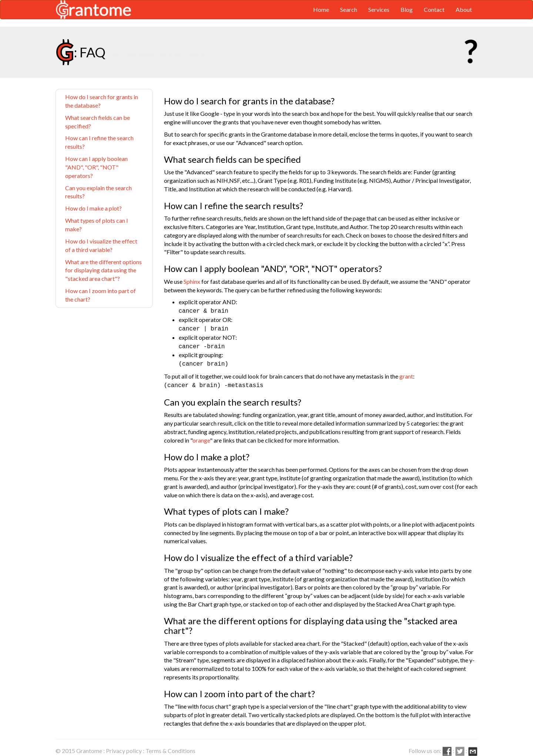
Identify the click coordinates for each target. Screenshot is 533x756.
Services (379, 9)
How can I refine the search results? (99, 142)
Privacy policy (124, 747)
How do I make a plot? (93, 208)
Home (321, 9)
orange (201, 436)
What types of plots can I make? (97, 225)
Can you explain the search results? (98, 192)
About (464, 9)
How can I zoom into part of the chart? (100, 295)
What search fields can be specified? (98, 122)
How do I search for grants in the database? (102, 101)
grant (406, 373)
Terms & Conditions (170, 747)
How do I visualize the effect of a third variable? (101, 245)
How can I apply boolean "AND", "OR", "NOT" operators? (96, 167)
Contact (434, 9)
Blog (407, 9)
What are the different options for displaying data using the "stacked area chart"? (103, 270)
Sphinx (192, 281)
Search (349, 9)
